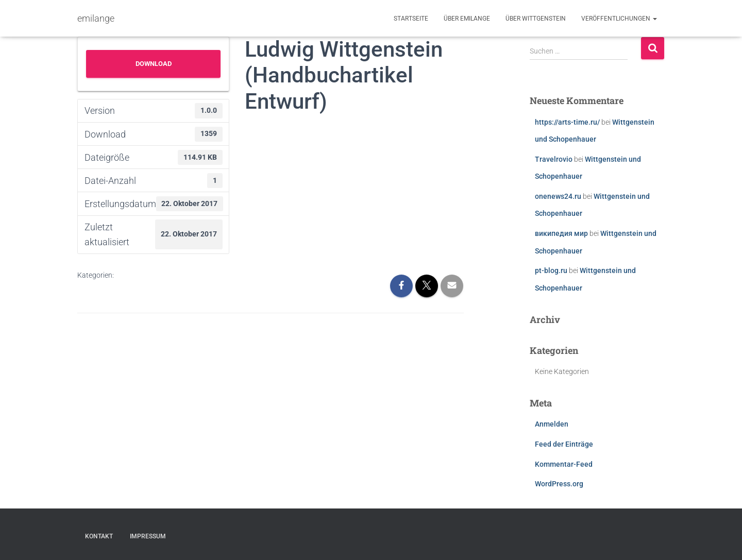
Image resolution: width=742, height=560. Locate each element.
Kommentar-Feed (564, 464)
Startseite (411, 19)
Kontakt (99, 536)
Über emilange (467, 19)
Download (154, 64)
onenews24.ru (558, 196)
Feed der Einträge (564, 444)
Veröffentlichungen (619, 19)
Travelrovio (554, 159)
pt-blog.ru (551, 270)
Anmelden (552, 424)
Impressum (148, 536)
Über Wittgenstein (536, 19)
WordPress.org (559, 484)
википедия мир (561, 233)
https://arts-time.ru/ (567, 122)
